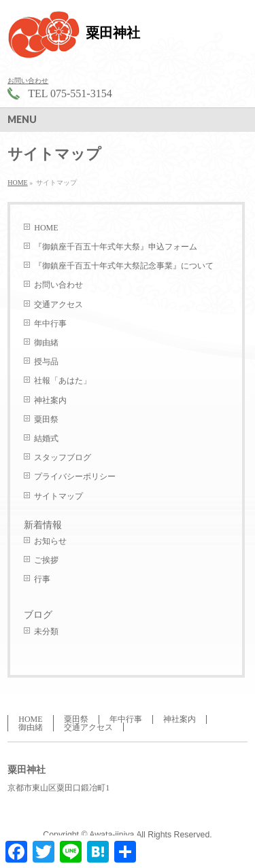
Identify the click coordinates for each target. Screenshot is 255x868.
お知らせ (50, 541)
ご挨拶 (46, 560)
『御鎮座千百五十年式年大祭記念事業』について (124, 266)
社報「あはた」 (63, 381)
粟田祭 (46, 419)
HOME (46, 228)
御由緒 (46, 343)
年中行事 (50, 324)
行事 (42, 579)
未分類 (46, 631)
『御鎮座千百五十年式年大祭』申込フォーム (116, 247)
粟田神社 (113, 33)
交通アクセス (58, 305)
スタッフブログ (63, 457)
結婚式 (46, 438)
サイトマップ (58, 496)
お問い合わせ (28, 81)
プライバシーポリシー (75, 476)
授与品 (46, 362)
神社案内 (50, 400)
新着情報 (43, 525)
